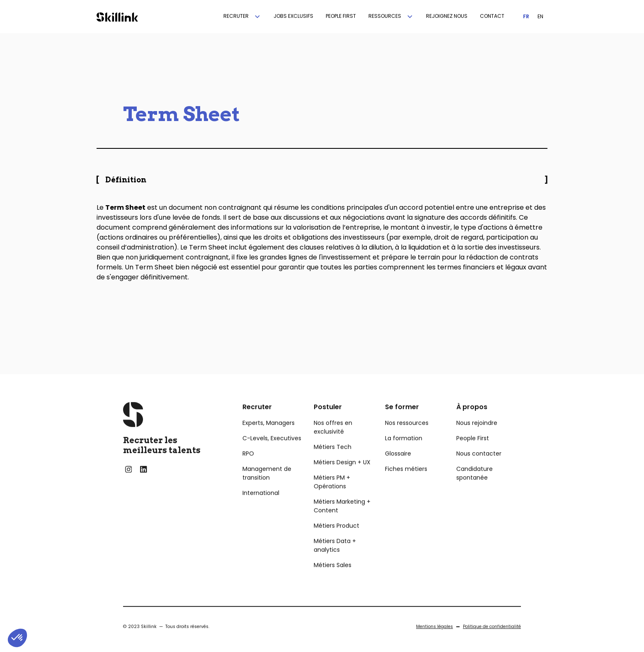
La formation (404, 452)
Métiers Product (337, 539)
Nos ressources (407, 436)
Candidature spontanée (475, 487)
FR (526, 16)
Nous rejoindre (477, 436)
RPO (248, 467)
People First (473, 452)
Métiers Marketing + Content (342, 520)
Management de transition (267, 487)
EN (540, 16)
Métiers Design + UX (342, 476)
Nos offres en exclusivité (333, 441)
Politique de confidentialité (492, 640)
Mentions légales (435, 640)
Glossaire (398, 467)
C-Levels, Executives (272, 452)
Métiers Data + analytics (335, 559)
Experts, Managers (269, 436)
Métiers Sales (333, 579)
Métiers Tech (333, 461)
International (261, 507)
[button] (242, 17)
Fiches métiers (406, 482)
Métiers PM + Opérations (332, 496)
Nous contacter (479, 467)
